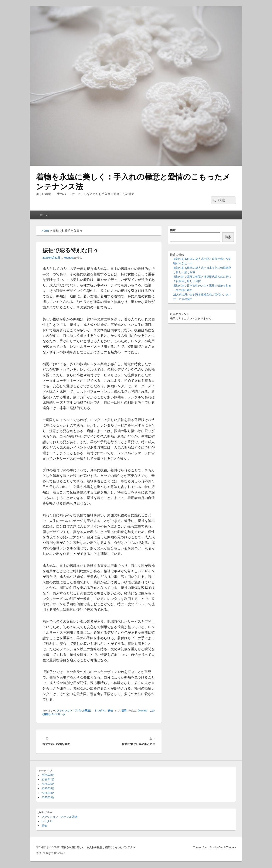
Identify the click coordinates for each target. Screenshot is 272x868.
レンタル (100, 711)
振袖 (110, 711)
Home (45, 230)
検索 (173, 230)
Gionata (69, 258)
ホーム (44, 215)
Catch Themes (227, 847)
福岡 (124, 711)
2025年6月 (48, 784)
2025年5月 (48, 788)
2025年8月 (48, 775)
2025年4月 (48, 793)
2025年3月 (48, 797)
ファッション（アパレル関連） (75, 711)
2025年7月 (48, 780)
